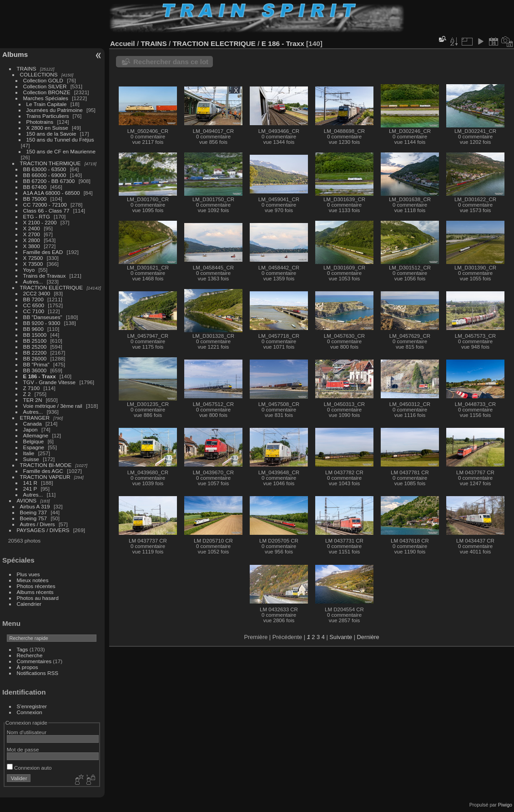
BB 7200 (33, 299)
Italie (29, 453)
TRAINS (27, 69)
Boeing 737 (34, 512)
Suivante (341, 637)
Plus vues (28, 574)
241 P (30, 489)
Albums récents (35, 592)
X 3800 (32, 246)
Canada (33, 424)
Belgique (34, 441)
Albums (15, 54)
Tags (23, 649)
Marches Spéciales (46, 98)
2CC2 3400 (37, 293)
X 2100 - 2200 (40, 222)
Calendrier (29, 604)
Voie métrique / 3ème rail (53, 406)
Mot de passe (23, 749)
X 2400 (32, 228)
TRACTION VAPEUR (45, 477)
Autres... (33, 282)
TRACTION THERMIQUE (50, 163)
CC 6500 (34, 305)
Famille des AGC (43, 471)
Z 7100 (32, 388)
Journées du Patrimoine (55, 110)
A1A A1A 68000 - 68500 (52, 193)
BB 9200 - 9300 (42, 323)
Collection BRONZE (47, 92)
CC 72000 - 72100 (45, 205)
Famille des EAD (43, 252)
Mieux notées (33, 580)
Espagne (34, 447)
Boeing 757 (34, 518)
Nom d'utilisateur (27, 732)
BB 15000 (35, 335)
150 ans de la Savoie (51, 134)
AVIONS (27, 500)
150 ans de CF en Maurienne (61, 151)
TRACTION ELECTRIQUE (52, 287)
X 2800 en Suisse (47, 128)
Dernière (368, 637)
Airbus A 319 (35, 506)
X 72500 (33, 258)
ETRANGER (35, 418)
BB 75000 (35, 199)
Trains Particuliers (48, 116)
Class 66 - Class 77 (46, 211)
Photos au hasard (38, 598)
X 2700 (32, 234)
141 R (30, 483)
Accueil (123, 43)
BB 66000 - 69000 (45, 175)
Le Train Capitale (47, 104)
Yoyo (29, 270)
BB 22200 (35, 353)
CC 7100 (34, 311)
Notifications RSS (38, 673)
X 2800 (32, 240)
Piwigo (505, 805)
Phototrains (40, 122)
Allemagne (36, 435)
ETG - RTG (37, 216)
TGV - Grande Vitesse (50, 382)
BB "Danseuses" (43, 317)
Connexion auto (29, 768)
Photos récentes (36, 586)
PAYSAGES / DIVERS (43, 530)
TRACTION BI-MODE (46, 465)
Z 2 (27, 394)
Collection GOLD (43, 80)
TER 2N (33, 400)
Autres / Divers (38, 524)
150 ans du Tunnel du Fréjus (60, 140)
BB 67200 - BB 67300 (49, 181)
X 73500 (33, 264)
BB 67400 (35, 187)
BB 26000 (35, 358)
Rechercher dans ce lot (171, 62)
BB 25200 (35, 347)
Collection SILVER (45, 86)
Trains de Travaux (45, 276)
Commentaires (34, 661)
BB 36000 (35, 370)
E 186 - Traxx (40, 376)
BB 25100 (35, 341)
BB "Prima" (36, 364)
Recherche (30, 655)
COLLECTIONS (39, 74)
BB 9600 (33, 329)
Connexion (30, 712)
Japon (30, 429)
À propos (28, 667)
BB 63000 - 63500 (45, 169)
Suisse (31, 459)
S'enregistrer (32, 706)
